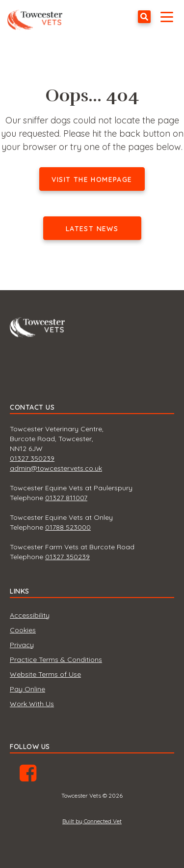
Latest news (92, 229)
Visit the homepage (92, 180)
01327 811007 (66, 498)
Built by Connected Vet (92, 821)
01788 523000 (68, 527)
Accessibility (30, 615)
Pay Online (27, 689)
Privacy (22, 645)
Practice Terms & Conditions (56, 659)
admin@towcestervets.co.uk (56, 468)
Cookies (23, 630)
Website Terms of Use (45, 674)
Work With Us (32, 704)
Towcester (37, 17)
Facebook (28, 777)
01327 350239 (32, 458)
